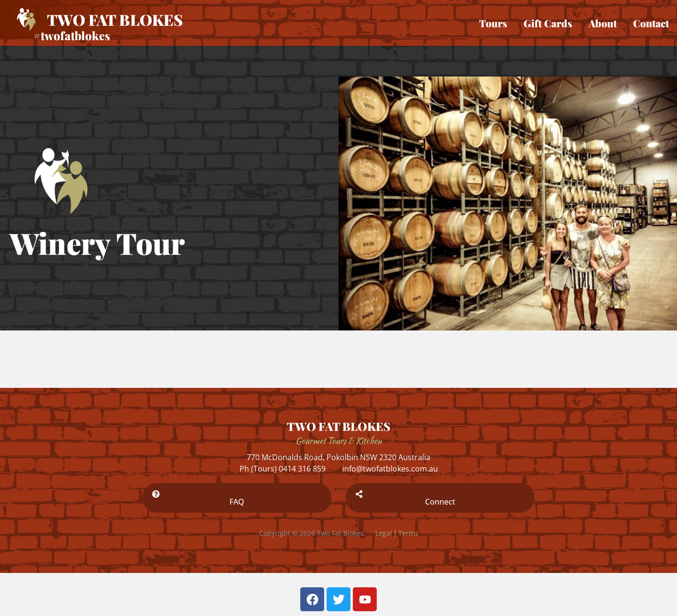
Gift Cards (548, 23)
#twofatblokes (72, 35)
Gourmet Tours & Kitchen (339, 441)
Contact (651, 23)
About (603, 23)
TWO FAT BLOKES (339, 426)
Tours (493, 23)
